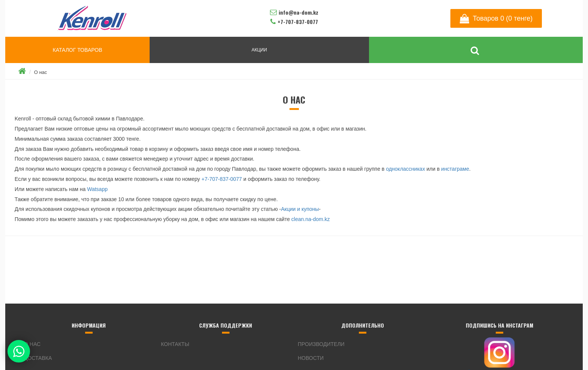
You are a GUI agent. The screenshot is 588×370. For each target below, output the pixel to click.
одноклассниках (405, 169)
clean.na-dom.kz (311, 219)
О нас (41, 72)
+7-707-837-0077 (222, 179)
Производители (321, 344)
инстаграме (455, 169)
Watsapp (97, 189)
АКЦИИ (259, 50)
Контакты (175, 344)
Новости (311, 358)
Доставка (38, 358)
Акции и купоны (300, 209)
